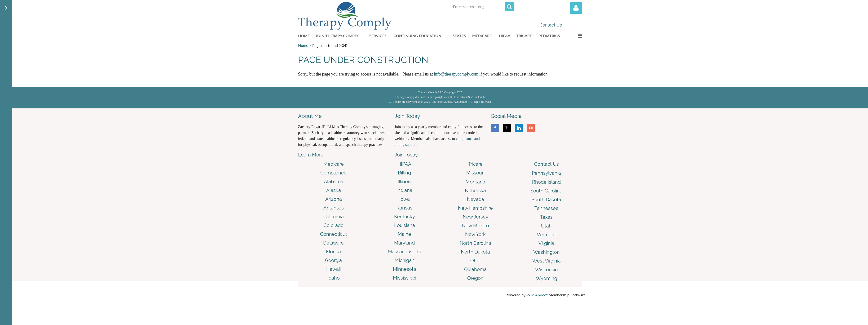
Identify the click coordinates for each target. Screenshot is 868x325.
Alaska (334, 190)
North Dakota (475, 252)
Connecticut (334, 234)
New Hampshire (475, 208)
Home (303, 45)
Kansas (404, 208)
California (334, 217)
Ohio (475, 261)
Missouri (475, 173)
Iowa (405, 199)
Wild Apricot (537, 295)
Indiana (404, 190)
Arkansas (334, 208)
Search (509, 7)
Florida (333, 252)
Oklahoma (475, 269)
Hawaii (333, 269)
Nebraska (475, 191)
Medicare (334, 164)
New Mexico (476, 226)
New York (475, 234)
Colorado (333, 225)
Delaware (333, 243)
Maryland (404, 243)
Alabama (334, 182)
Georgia (333, 260)
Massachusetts (404, 252)
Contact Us (551, 25)
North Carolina (475, 243)
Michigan (405, 260)
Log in (576, 8)
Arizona (334, 199)
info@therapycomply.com (456, 74)
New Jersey (476, 217)
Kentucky (405, 217)
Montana (475, 182)
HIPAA (404, 164)
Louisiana (405, 225)
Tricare (475, 164)
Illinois (404, 182)
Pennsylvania (546, 173)
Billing (404, 173)
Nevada (476, 199)
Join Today (406, 155)
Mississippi (405, 278)
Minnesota (405, 269)
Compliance (333, 173)
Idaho (334, 278)
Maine (404, 234)
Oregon (475, 278)
